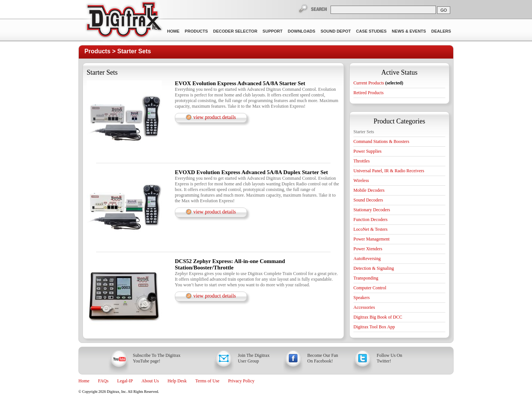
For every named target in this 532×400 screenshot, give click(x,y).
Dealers (441, 31)
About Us (150, 381)
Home (173, 31)
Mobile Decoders (369, 190)
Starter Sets (134, 51)
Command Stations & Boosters (381, 141)
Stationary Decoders (372, 210)
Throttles (361, 161)
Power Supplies (367, 151)
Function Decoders (370, 220)
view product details (215, 117)
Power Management (371, 239)
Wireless (361, 180)
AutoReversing (367, 259)
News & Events (409, 31)
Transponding (366, 278)
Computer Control (370, 288)
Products (196, 31)
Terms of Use (207, 381)
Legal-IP (125, 381)
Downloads (301, 31)
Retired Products (368, 93)
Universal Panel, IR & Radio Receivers (389, 171)
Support (273, 31)
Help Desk (177, 381)
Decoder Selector (235, 31)
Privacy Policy (241, 381)
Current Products (378, 83)
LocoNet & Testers (370, 229)
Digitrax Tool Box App (374, 327)
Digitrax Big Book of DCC (378, 317)
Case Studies (371, 31)
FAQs (103, 381)
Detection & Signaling (374, 268)
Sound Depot (336, 31)
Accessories (364, 307)
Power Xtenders (368, 249)
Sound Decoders (368, 200)
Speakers (361, 298)
